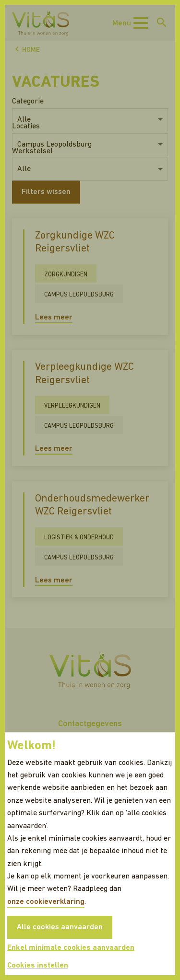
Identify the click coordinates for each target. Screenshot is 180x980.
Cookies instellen (38, 966)
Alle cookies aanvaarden (60, 927)
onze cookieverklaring (46, 902)
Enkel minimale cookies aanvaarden (71, 948)
